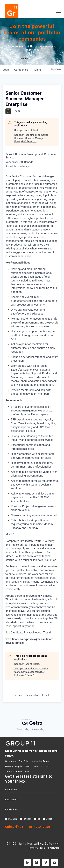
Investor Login (42, 767)
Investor (13, 819)
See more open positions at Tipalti (32, 695)
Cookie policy (38, 729)
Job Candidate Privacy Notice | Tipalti (28, 633)
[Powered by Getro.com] (32, 722)
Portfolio (24, 761)
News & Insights (14, 767)
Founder (27, 819)
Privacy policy (23, 729)
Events (28, 767)
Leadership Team (40, 761)
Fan (39, 819)
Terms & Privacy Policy (17, 772)
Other (49, 819)
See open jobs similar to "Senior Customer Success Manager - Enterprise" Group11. (31, 138)
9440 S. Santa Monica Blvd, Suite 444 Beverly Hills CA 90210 (33, 846)
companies (21, 70)
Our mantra (11, 761)
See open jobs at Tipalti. (27, 130)
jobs (6, 70)
